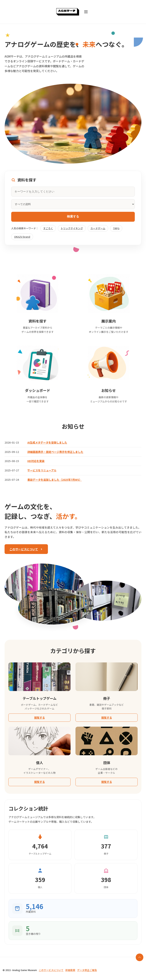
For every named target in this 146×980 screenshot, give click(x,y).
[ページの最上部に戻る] (140, 957)
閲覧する (40, 718)
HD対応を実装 (36, 461)
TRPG (116, 228)
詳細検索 (70, 970)
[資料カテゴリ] (73, 204)
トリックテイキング (72, 228)
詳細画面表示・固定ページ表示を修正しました (55, 452)
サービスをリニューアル (42, 470)
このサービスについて (26, 549)
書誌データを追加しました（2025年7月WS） (55, 480)
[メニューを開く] (86, 12)
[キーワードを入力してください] (73, 192)
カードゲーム (98, 228)
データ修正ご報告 (87, 970)
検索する (73, 216)
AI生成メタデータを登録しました (47, 442)
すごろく (48, 228)
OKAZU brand (22, 237)
